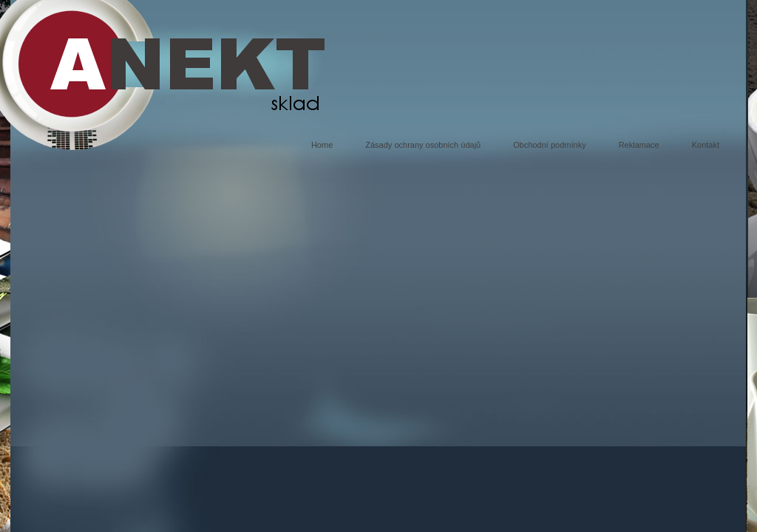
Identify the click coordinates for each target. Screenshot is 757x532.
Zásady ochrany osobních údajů (423, 145)
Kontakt (706, 145)
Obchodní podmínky (549, 145)
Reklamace (639, 145)
